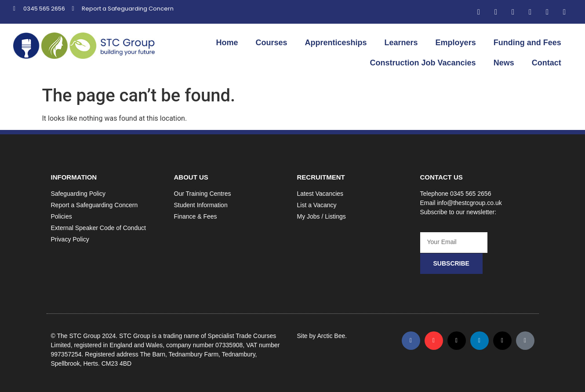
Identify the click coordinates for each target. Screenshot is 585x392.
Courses (272, 43)
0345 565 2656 (471, 194)
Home (227, 43)
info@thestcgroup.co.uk (469, 203)
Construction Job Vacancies (423, 63)
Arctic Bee (331, 336)
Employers (456, 43)
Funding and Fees (527, 43)
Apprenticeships (336, 43)
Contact (547, 63)
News (504, 63)
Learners (401, 43)
